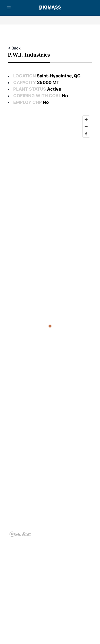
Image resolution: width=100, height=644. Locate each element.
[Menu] (9, 8)
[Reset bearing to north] (86, 134)
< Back (14, 48)
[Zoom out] (86, 127)
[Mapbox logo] (20, 534)
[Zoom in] (86, 119)
